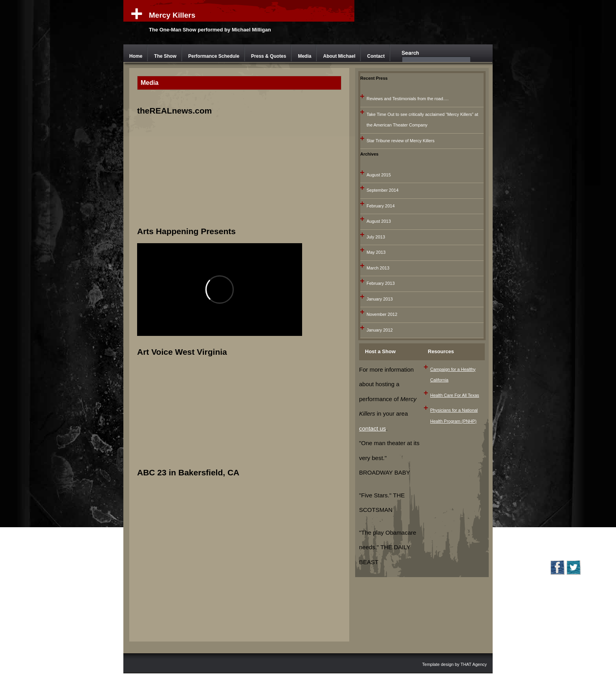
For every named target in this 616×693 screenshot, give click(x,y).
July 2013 (376, 237)
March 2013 (378, 268)
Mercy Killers (172, 15)
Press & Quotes (269, 56)
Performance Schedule (214, 56)
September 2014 (382, 190)
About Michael (339, 56)
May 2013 (376, 252)
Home (136, 56)
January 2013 (380, 299)
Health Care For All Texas (455, 395)
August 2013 (379, 221)
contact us (372, 428)
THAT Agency (474, 664)
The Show (165, 56)
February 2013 (381, 283)
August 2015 (379, 175)
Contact (376, 56)
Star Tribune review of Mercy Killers (401, 141)
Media (304, 56)
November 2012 (382, 314)
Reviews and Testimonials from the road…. (408, 99)
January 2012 (380, 330)
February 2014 (381, 206)
